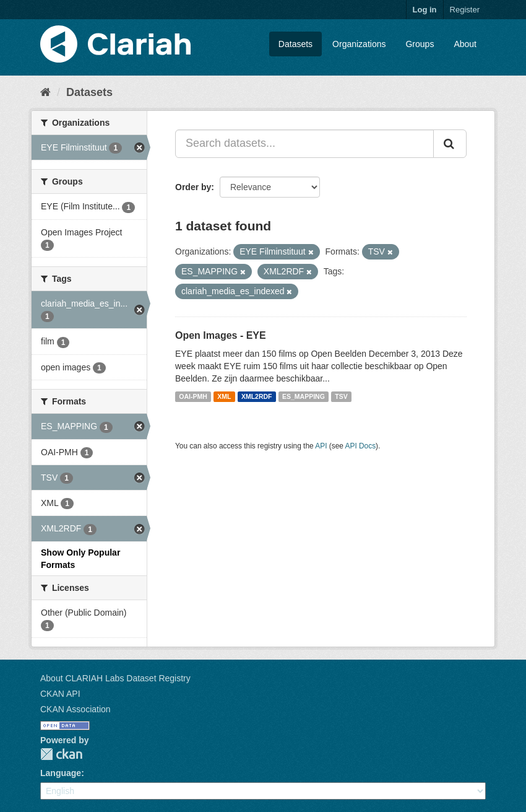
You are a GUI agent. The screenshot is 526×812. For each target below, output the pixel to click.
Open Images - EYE (221, 335)
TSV (341, 396)
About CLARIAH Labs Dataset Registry (115, 678)
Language (61, 773)
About (465, 44)
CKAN (61, 754)
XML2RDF (257, 396)
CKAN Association (75, 709)
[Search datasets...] (304, 144)
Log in (425, 10)
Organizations (359, 44)
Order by (193, 187)
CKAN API (60, 694)
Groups (420, 44)
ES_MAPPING (304, 396)
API (321, 446)
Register (465, 10)
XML (224, 396)
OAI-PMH (193, 396)
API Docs (361, 446)
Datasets (295, 44)
